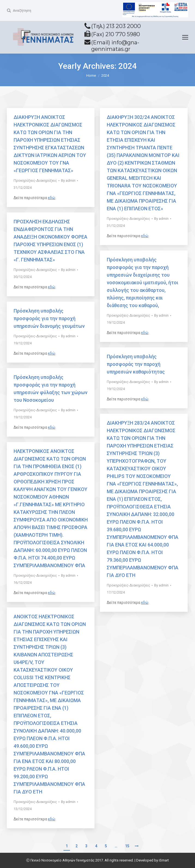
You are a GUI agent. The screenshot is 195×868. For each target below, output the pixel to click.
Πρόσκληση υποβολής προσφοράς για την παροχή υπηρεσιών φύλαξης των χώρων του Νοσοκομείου (51, 389)
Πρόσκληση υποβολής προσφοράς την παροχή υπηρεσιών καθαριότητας (136, 364)
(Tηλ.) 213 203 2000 (116, 26)
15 (127, 846)
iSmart (164, 860)
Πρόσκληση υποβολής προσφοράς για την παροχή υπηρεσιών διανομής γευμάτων (49, 318)
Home (91, 75)
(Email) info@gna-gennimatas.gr (115, 46)
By (68, 180)
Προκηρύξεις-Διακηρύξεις (35, 180)
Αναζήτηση (22, 10)
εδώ (52, 198)
